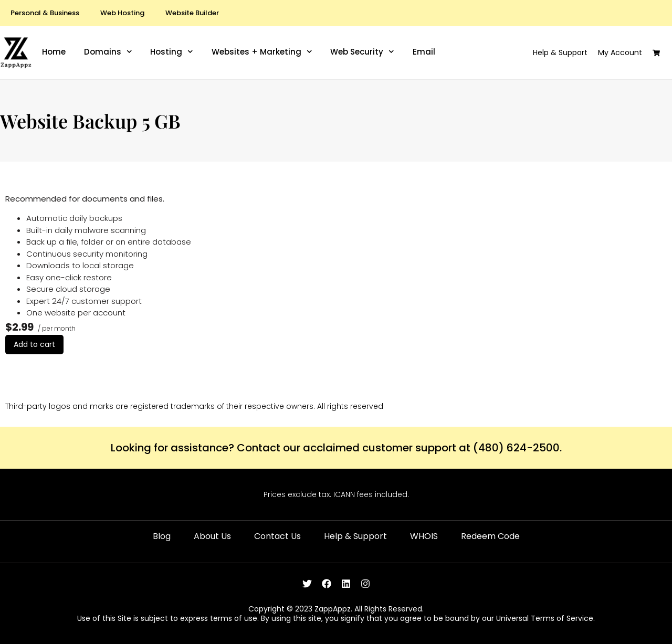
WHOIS (424, 536)
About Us (212, 536)
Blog (162, 536)
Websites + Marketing (262, 52)
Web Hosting (122, 13)
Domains (108, 52)
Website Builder (192, 13)
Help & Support (355, 536)
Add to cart (34, 344)
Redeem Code (490, 536)
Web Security (362, 52)
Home (54, 52)
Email (424, 52)
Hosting (172, 52)
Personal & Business (45, 13)
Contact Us (277, 536)
